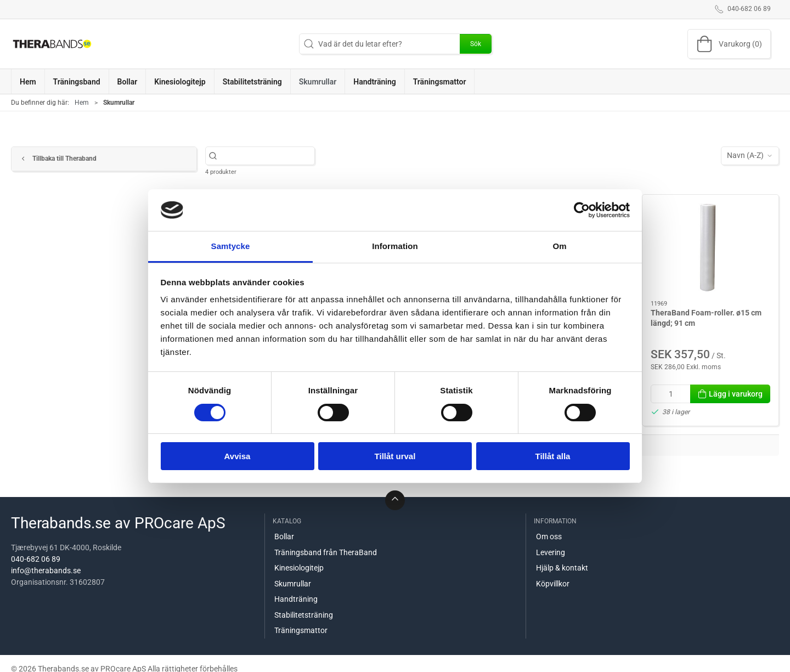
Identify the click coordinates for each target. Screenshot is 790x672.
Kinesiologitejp (299, 568)
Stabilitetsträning (304, 615)
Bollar (284, 537)
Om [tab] (559, 246)
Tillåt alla (553, 456)
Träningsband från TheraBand (326, 552)
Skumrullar (293, 584)
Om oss (549, 537)
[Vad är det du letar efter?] (266, 156)
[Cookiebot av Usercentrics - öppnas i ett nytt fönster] (582, 210)
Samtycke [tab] (231, 246)
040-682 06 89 (36, 559)
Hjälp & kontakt (562, 568)
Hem (82, 103)
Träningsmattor (301, 630)
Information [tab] (395, 246)
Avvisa (238, 456)
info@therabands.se (46, 571)
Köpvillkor (553, 584)
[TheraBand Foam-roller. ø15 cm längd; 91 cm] (710, 248)
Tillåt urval (395, 456)
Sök (476, 44)
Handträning (296, 599)
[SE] (52, 44)
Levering (551, 552)
